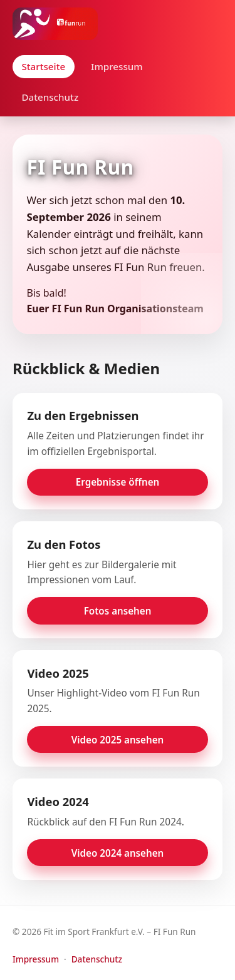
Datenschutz (50, 97)
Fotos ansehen (118, 611)
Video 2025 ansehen (118, 740)
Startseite (43, 66)
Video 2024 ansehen (118, 853)
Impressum (117, 66)
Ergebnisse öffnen (118, 482)
